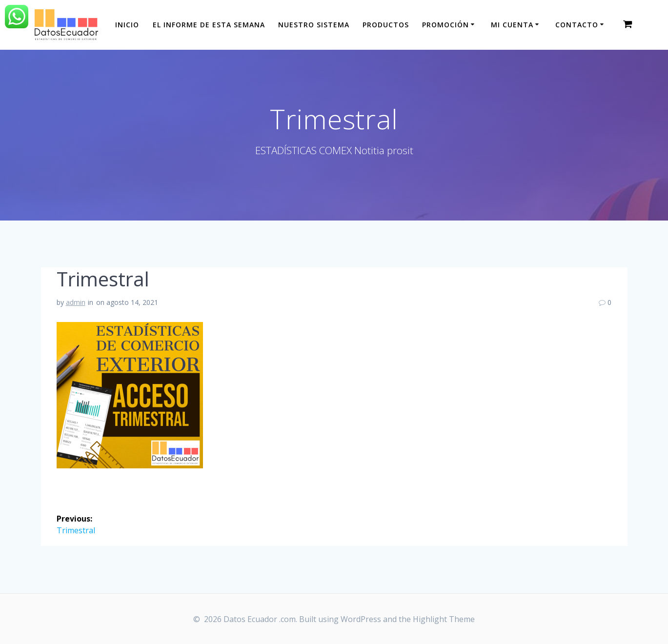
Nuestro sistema (314, 25)
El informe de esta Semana (209, 25)
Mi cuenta (512, 25)
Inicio (127, 25)
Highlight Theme (444, 619)
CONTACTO (577, 25)
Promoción (445, 25)
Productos (386, 25)
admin (76, 302)
